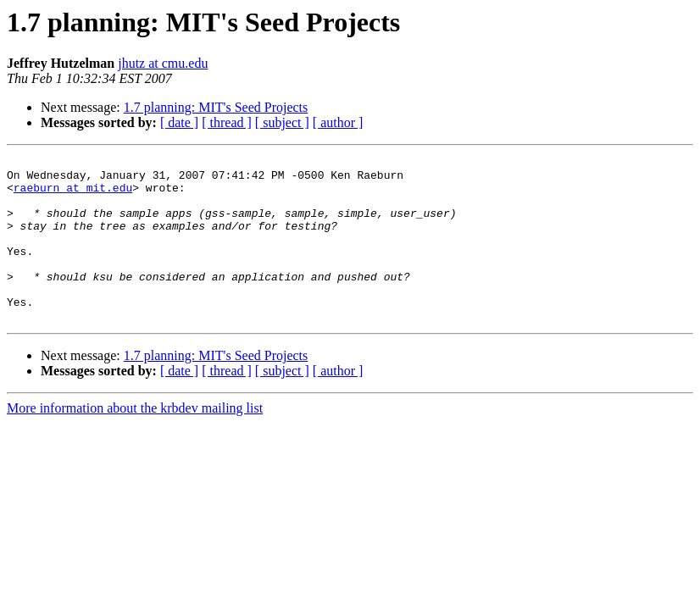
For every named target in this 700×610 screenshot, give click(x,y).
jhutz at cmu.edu (163, 63)
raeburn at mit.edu (73, 195)
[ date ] (179, 122)
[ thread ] (227, 122)
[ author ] (338, 122)
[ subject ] (282, 122)
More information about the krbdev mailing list (135, 441)
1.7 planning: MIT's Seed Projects (216, 107)
